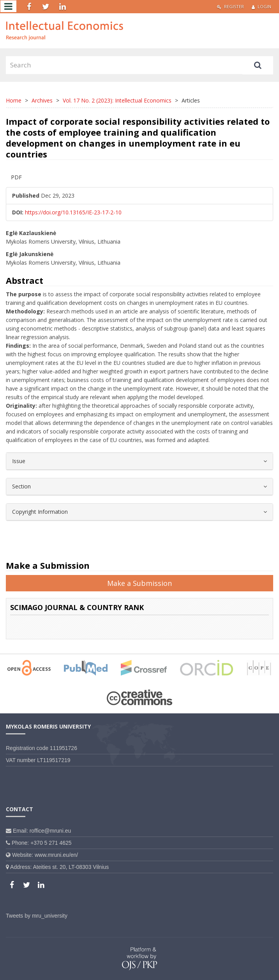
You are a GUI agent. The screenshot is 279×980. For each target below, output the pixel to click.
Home (14, 100)
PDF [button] (16, 177)
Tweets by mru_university (37, 916)
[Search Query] (124, 65)
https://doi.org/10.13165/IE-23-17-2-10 (73, 212)
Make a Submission (139, 583)
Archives (42, 100)
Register (230, 6)
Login (261, 6)
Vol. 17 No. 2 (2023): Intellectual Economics (117, 100)
